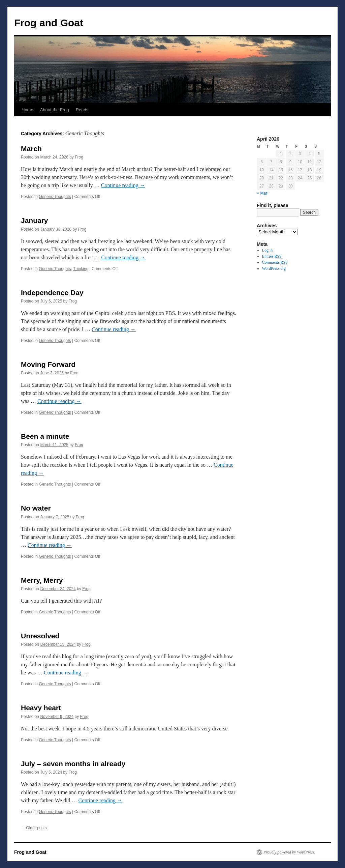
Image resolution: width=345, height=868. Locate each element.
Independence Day (52, 293)
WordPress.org (274, 268)
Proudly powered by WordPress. (289, 852)
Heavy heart (41, 708)
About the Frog (55, 110)
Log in (268, 250)
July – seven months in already (73, 764)
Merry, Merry (42, 580)
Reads (82, 110)
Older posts (34, 828)
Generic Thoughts (55, 197)
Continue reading (123, 185)
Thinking (81, 269)
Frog (79, 157)
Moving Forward (48, 364)
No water (36, 508)
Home (27, 110)
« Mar (262, 193)
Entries (272, 256)
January (35, 220)
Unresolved (40, 636)
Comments (275, 263)
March (31, 149)
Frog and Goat (49, 23)
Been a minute (45, 436)
